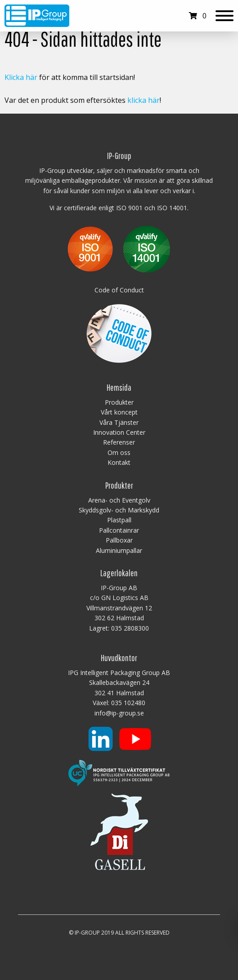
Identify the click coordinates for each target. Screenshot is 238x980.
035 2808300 (130, 628)
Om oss (119, 452)
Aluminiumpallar (119, 550)
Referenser (119, 442)
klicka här (144, 100)
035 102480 (128, 703)
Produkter (119, 402)
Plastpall (119, 520)
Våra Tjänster (119, 422)
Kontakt (119, 462)
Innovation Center (119, 432)
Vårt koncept (119, 412)
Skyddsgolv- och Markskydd (119, 510)
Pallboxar (119, 540)
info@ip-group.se (119, 713)
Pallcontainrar (119, 530)
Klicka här (21, 77)
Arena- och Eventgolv (119, 500)
